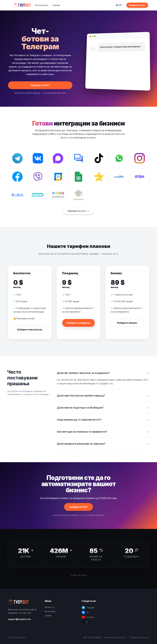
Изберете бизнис (127, 323)
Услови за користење (139, 637)
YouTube (88, 617)
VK (85, 612)
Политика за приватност (115, 637)
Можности (50, 607)
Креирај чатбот (137, 5)
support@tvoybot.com (19, 619)
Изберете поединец (78, 323)
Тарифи (56, 5)
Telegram (88, 608)
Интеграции (41, 5)
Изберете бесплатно (30, 330)
